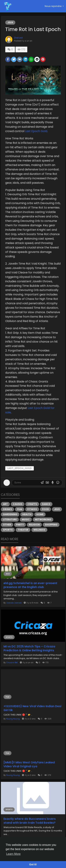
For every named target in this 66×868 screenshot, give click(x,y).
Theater (23, 530)
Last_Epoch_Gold (20, 468)
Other (7, 525)
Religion (34, 525)
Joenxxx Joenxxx (14, 603)
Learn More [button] (13, 854)
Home (40, 514)
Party (20, 525)
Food (45, 509)
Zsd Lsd (18, 38)
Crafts (32, 504)
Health (27, 514)
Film (20, 509)
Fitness (32, 509)
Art (5, 504)
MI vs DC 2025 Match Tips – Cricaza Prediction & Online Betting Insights (29, 648)
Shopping (51, 525)
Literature (10, 519)
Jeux (10, 22)
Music (26, 519)
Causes (18, 504)
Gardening (10, 514)
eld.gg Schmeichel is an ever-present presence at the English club (30, 585)
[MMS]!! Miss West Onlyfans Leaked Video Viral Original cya (29, 764)
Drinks (7, 509)
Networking (43, 519)
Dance (46, 504)
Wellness (39, 530)
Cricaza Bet (12, 662)
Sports (8, 530)
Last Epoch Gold (36, 131)
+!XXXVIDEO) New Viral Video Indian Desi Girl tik (32, 708)
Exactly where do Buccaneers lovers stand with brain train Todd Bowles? (30, 821)
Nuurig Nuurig (13, 719)
